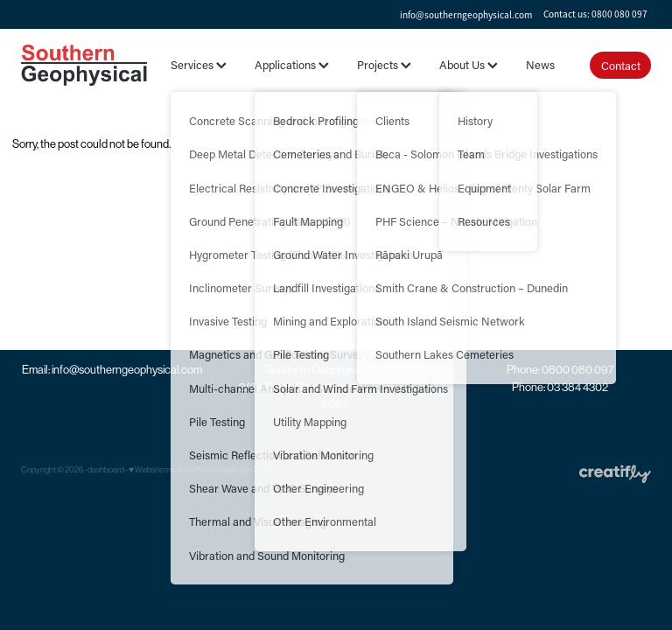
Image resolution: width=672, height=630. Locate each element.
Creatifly (265, 469)
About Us (469, 64)
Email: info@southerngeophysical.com (112, 370)
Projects (384, 64)
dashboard (106, 469)
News (540, 64)
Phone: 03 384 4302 (560, 387)
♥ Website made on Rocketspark (184, 469)
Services (199, 64)
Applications (292, 64)
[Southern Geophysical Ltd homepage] (84, 65)
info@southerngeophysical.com (466, 14)
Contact (621, 65)
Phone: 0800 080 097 (560, 370)
